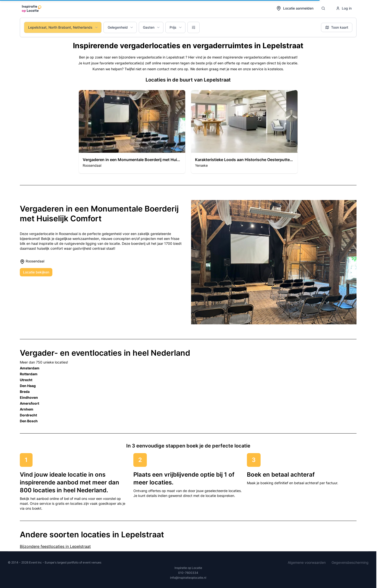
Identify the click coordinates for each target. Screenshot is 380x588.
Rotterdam (29, 374)
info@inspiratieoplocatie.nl (188, 578)
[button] (132, 132)
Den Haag (28, 386)
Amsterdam (30, 368)
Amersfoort (29, 403)
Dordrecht (28, 415)
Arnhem (27, 409)
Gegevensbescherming (350, 562)
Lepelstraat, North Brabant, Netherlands (63, 27)
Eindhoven (29, 397)
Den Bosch (29, 421)
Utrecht (26, 380)
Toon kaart (337, 27)
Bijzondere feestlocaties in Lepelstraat (55, 546)
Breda (25, 392)
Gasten (152, 27)
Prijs (176, 27)
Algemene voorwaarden (307, 562)
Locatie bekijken (36, 272)
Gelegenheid (121, 27)
